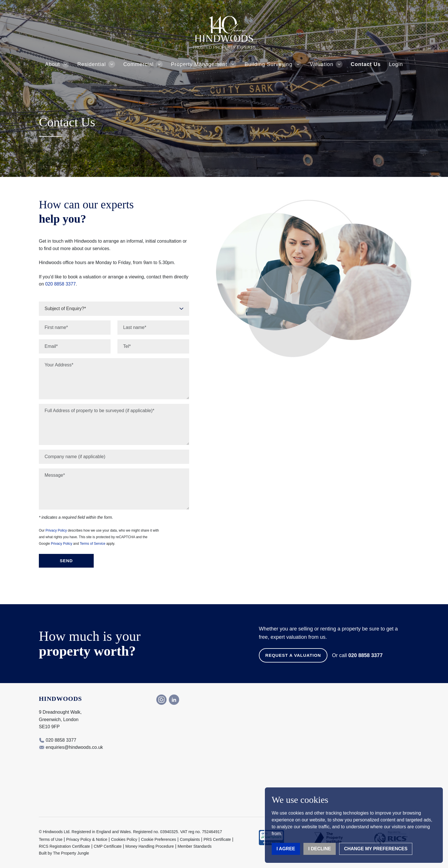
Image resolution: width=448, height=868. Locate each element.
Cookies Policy (124, 839)
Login (396, 64)
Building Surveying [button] (268, 64)
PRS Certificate (217, 839)
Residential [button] (92, 64)
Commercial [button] (138, 64)
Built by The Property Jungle (64, 853)
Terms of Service (92, 544)
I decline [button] (320, 849)
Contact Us (366, 64)
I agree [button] (286, 849)
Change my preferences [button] (376, 849)
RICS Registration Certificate (64, 846)
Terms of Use (51, 839)
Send (66, 561)
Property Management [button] (199, 64)
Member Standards (195, 846)
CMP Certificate (108, 846)
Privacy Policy (56, 530)
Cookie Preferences (158, 839)
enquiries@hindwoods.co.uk (74, 747)
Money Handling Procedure (150, 846)
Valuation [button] (322, 64)
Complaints (190, 839)
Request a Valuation (293, 655)
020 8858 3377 (60, 284)
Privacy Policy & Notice (87, 839)
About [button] (53, 64)
